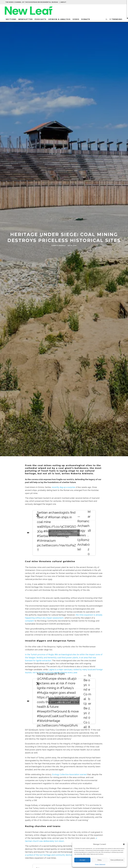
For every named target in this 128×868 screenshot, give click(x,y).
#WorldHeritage (49, 721)
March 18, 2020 (89, 533)
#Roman (54, 517)
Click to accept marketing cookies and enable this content (64, 533)
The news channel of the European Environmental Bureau (32, 2)
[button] (124, 844)
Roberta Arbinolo (59, 250)
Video (76, 19)
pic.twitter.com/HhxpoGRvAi (57, 725)
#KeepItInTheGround (52, 711)
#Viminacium (46, 541)
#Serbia (42, 536)
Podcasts (40, 19)
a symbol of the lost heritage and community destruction (50, 855)
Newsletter (26, 19)
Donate (86, 19)
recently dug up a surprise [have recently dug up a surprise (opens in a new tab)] (63, 487)
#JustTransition (67, 716)
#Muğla (43, 693)
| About (63, 2)
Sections (11, 19)
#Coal (76, 697)
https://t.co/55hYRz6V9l (54, 697)
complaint (29, 621)
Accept (82, 860)
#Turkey (66, 688)
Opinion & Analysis (59, 19)
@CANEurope (47, 679)
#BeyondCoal (47, 716)
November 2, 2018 (90, 701)
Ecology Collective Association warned (69, 774)
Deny (100, 860)
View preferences (117, 860)
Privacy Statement (100, 864)
